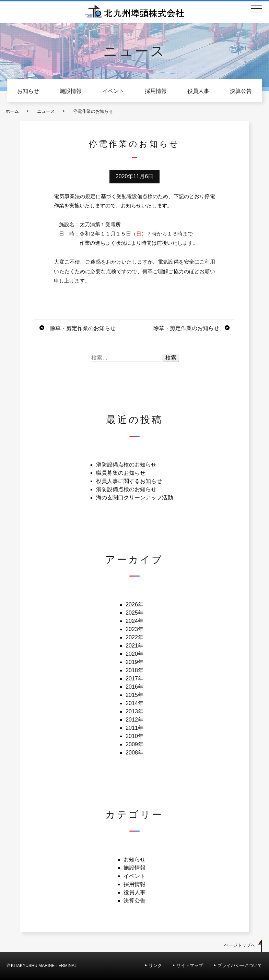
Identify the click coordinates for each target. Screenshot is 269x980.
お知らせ (28, 91)
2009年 (134, 744)
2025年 (134, 613)
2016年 (134, 687)
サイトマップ (190, 965)
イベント (113, 91)
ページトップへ (240, 945)
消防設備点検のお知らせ (126, 465)
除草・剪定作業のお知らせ (83, 328)
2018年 (134, 670)
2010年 (134, 736)
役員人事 (198, 91)
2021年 (134, 646)
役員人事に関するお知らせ (129, 481)
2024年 (134, 621)
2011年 (134, 728)
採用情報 (156, 91)
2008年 (134, 753)
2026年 (134, 604)
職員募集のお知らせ (121, 473)
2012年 (134, 720)
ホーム (12, 111)
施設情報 (71, 91)
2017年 (134, 679)
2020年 (134, 654)
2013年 (134, 711)
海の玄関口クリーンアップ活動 (134, 498)
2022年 (134, 637)
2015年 (134, 695)
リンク (155, 965)
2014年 (134, 703)
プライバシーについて (240, 965)
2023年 (134, 629)
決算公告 (241, 91)
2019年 (134, 662)
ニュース (46, 111)
